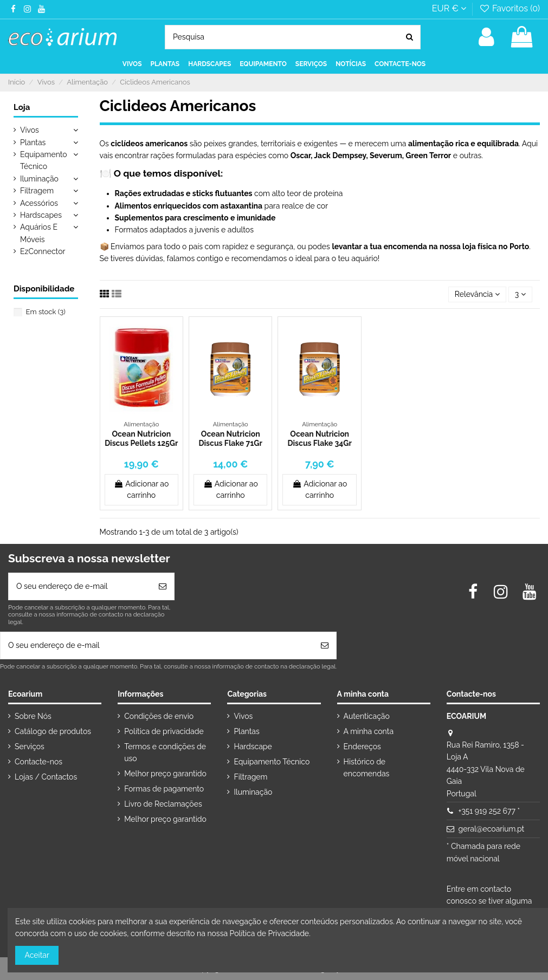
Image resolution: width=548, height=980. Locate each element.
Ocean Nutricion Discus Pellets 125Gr (141, 439)
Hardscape (253, 747)
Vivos (30, 130)
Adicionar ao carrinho (141, 489)
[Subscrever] (163, 586)
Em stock (46, 312)
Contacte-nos (38, 762)
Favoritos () (509, 8)
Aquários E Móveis (39, 233)
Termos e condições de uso (165, 752)
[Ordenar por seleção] (477, 294)
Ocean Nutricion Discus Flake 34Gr (320, 439)
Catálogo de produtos (53, 731)
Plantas (33, 142)
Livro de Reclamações (163, 804)
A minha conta (369, 731)
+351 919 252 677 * (489, 811)
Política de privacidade (164, 731)
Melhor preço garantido (165, 774)
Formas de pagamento (164, 789)
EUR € (449, 8)
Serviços (30, 747)
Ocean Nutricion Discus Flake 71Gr (231, 439)
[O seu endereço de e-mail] (80, 586)
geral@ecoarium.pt (492, 829)
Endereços (362, 747)
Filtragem (37, 191)
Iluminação (39, 179)
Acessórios (39, 203)
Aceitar (37, 955)
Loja (22, 107)
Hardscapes (41, 215)
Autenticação (367, 716)
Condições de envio (159, 716)
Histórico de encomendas (367, 768)
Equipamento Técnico (44, 160)
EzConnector (43, 251)
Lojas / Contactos (46, 777)
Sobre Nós (33, 716)
